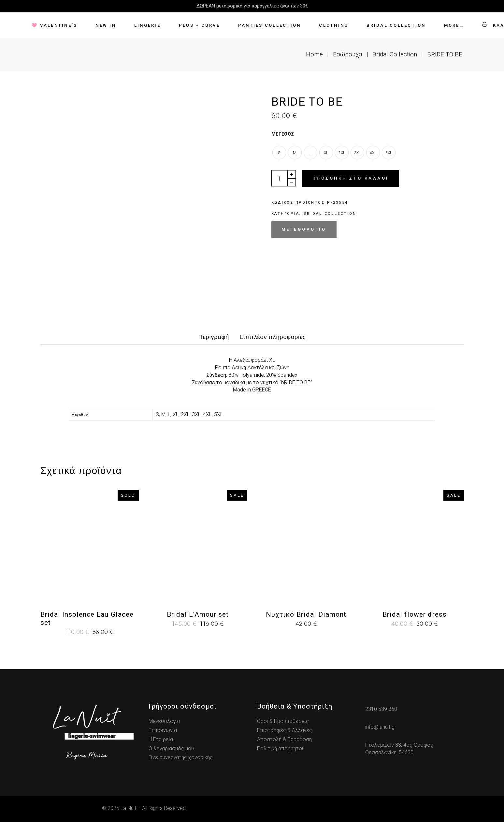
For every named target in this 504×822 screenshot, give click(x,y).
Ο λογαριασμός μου (171, 749)
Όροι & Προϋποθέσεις (283, 721)
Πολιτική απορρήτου (281, 749)
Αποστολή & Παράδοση (284, 739)
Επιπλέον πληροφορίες (273, 337)
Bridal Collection (330, 214)
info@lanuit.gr (381, 727)
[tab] (214, 339)
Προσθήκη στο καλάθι (351, 178)
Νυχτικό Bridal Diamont (306, 614)
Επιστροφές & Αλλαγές (285, 730)
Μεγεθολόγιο (304, 229)
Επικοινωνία (163, 730)
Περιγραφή (214, 337)
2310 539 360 (381, 709)
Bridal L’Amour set (198, 614)
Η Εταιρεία (161, 739)
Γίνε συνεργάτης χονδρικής (181, 757)
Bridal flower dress (415, 614)
